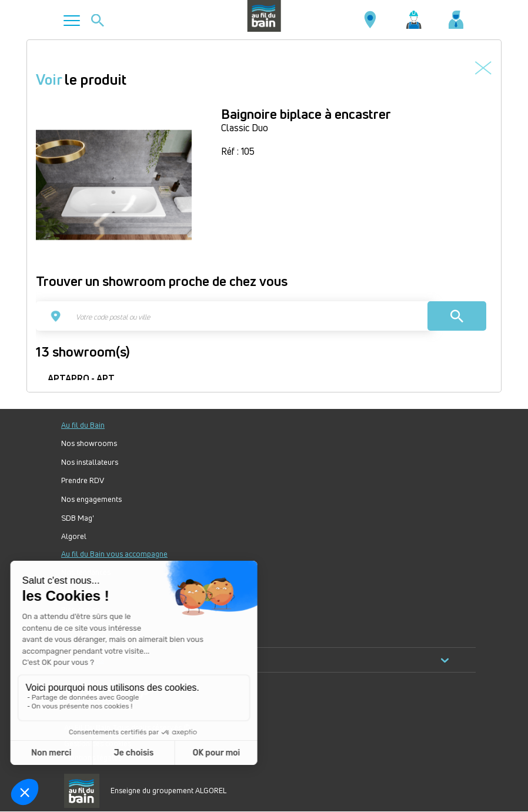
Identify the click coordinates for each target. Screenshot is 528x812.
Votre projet (81, 591)
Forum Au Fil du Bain (96, 628)
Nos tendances (86, 572)
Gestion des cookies (98, 743)
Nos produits (255, 660)
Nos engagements (91, 499)
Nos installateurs (90, 462)
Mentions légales (93, 757)
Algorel (74, 536)
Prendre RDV (83, 480)
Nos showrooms (89, 443)
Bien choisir (81, 610)
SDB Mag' (78, 518)
